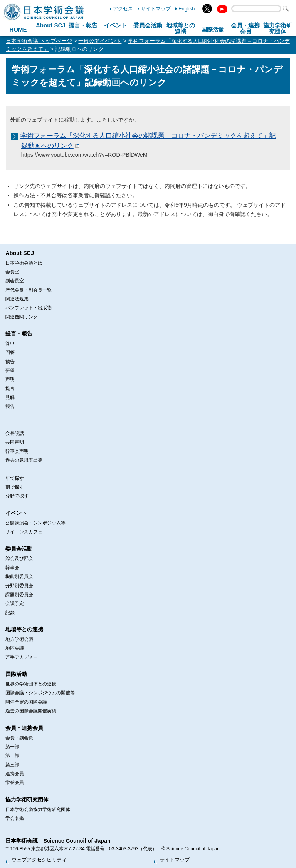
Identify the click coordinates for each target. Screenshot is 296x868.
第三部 (12, 765)
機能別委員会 (19, 576)
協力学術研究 (278, 28)
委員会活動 (148, 25)
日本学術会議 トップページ (39, 41)
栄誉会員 (15, 783)
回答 (10, 352)
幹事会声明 (17, 451)
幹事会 (12, 568)
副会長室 (15, 281)
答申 (10, 344)
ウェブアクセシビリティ (39, 860)
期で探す (15, 487)
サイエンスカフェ (24, 532)
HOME (18, 29)
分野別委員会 (19, 586)
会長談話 (15, 433)
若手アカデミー (22, 657)
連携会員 (15, 774)
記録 (10, 613)
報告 (10, 406)
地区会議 (15, 648)
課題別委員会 (19, 595)
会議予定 (15, 603)
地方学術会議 (19, 639)
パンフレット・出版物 (29, 308)
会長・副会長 (19, 738)
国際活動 (213, 29)
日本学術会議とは (24, 263)
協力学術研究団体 (27, 799)
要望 (10, 370)
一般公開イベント (100, 41)
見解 (10, 397)
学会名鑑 (15, 818)
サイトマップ (156, 9)
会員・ (245, 28)
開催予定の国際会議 (26, 702)
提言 (10, 389)
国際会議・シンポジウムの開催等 (40, 693)
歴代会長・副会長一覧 (29, 290)
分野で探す (17, 496)
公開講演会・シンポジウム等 (35, 523)
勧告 (10, 362)
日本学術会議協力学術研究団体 (38, 809)
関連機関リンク (22, 317)
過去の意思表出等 (24, 460)
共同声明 (15, 442)
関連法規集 (17, 299)
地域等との (181, 28)
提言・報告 (83, 25)
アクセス (123, 9)
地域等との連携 (24, 629)
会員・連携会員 (24, 728)
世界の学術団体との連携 (31, 684)
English (187, 9)
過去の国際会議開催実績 (31, 711)
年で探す (15, 478)
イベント (116, 25)
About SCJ (51, 25)
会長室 (12, 272)
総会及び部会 (19, 558)
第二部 (12, 756)
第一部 (12, 747)
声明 (10, 379)
